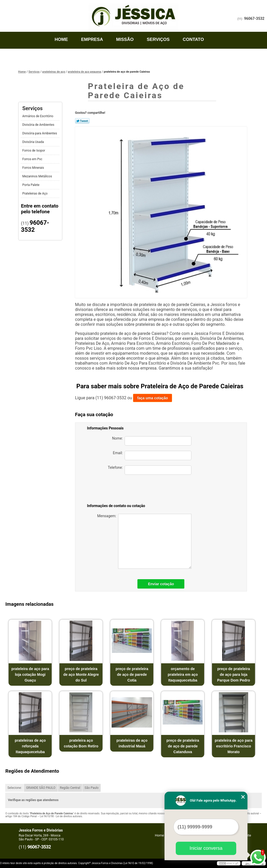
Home (61, 39)
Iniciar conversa (206, 848)
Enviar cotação (161, 584)
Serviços (158, 39)
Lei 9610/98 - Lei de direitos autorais (61, 816)
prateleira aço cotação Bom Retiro (81, 743)
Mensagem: (144, 541)
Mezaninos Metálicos (37, 176)
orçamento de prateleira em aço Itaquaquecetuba (183, 675)
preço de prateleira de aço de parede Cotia (132, 675)
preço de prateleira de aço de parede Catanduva (183, 746)
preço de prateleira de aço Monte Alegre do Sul (81, 675)
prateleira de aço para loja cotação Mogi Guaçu (30, 675)
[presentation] (155, 490)
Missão (125, 39)
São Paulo (92, 788)
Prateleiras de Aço (35, 193)
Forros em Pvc (33, 159)
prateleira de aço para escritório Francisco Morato (233, 746)
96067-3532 (254, 18)
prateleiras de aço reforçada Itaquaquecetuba (30, 746)
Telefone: (150, 470)
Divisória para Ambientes (40, 133)
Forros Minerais (33, 168)
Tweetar (82, 121)
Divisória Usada (33, 142)
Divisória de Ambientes (39, 125)
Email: (152, 455)
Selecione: (14, 788)
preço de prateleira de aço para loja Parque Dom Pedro (234, 675)
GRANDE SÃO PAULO (41, 788)
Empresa (92, 39)
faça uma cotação (153, 398)
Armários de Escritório (38, 116)
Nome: (152, 441)
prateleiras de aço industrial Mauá (132, 743)
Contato (193, 39)
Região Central (70, 788)
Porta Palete (31, 185)
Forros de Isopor (34, 151)
